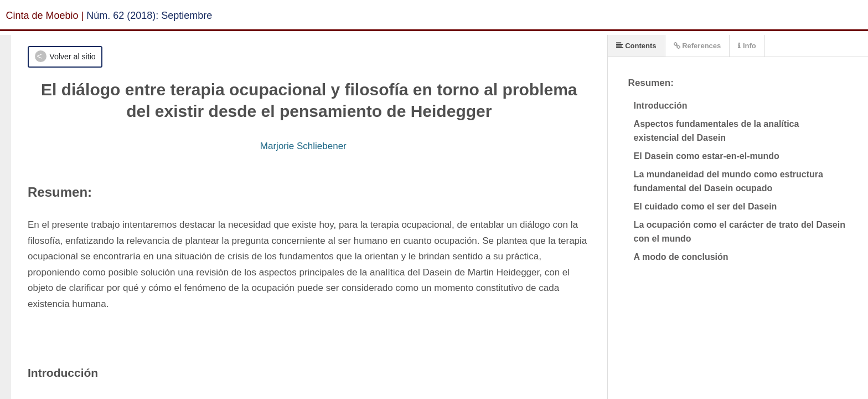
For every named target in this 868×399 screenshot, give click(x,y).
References (697, 46)
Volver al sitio (72, 57)
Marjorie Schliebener (303, 146)
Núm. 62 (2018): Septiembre (149, 16)
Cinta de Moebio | (45, 16)
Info (747, 46)
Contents (636, 46)
